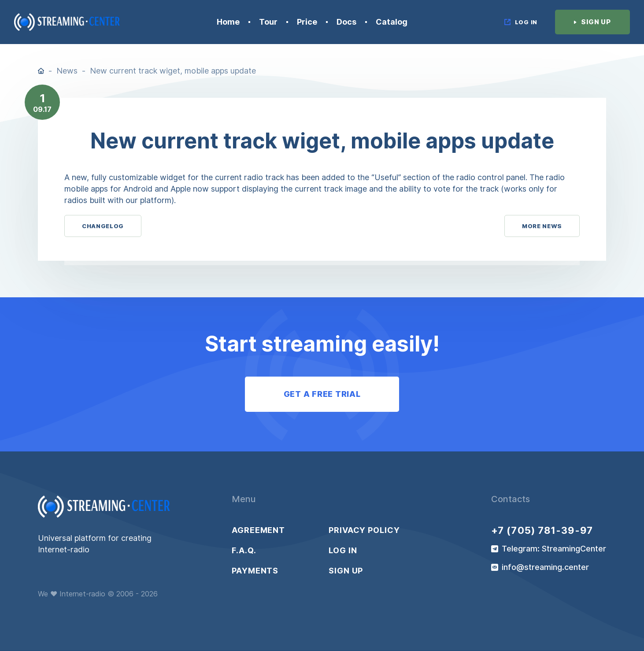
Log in (343, 551)
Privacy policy (364, 530)
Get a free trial (322, 394)
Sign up (346, 571)
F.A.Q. (244, 551)
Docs (346, 22)
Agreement (258, 530)
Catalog (392, 22)
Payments (255, 571)
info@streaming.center (545, 567)
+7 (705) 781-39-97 (542, 530)
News (67, 71)
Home (228, 22)
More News (542, 226)
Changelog (103, 226)
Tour (268, 22)
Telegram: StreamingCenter (554, 549)
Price (307, 22)
